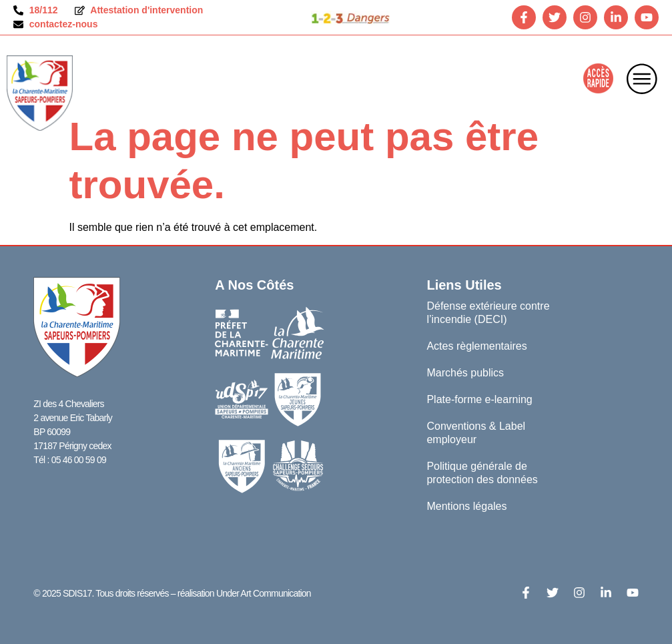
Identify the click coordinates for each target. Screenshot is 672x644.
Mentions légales (466, 506)
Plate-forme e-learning (479, 399)
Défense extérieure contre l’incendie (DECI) (488, 313)
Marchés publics (465, 373)
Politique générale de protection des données (482, 473)
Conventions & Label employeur (476, 433)
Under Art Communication (264, 593)
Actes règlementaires (476, 346)
